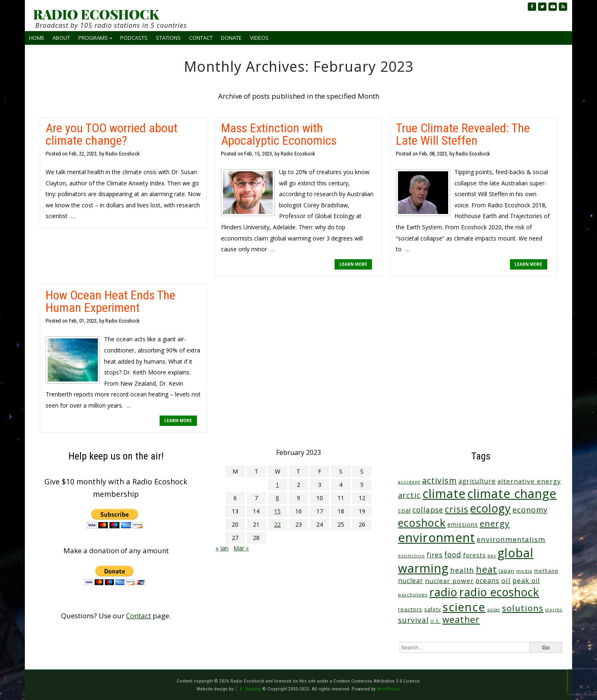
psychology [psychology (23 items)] (413, 594)
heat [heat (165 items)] (487, 569)
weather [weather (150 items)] (461, 620)
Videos (259, 38)
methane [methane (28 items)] (546, 571)
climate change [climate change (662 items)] (512, 493)
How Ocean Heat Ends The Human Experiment (110, 301)
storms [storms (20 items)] (554, 610)
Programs (93, 38)
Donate (231, 38)
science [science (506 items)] (464, 607)
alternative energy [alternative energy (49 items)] (529, 481)
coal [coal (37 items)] (404, 510)
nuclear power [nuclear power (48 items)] (449, 581)
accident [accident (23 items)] (409, 482)
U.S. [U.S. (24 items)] (436, 621)
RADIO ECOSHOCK (96, 14)
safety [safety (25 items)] (433, 609)
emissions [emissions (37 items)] (463, 524)
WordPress (388, 689)
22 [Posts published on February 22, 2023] (277, 524)
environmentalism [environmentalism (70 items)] (511, 539)
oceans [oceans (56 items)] (488, 581)
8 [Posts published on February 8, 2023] (277, 498)
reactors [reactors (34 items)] (410, 609)
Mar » (241, 548)
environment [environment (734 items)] (437, 537)
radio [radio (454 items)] (444, 592)
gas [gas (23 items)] (492, 555)
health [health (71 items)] (462, 570)
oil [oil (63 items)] (506, 580)
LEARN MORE (353, 264)
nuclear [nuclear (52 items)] (411, 581)
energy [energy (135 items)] (495, 523)
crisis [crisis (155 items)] (457, 509)
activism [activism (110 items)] (439, 480)
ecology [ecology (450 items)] (490, 508)
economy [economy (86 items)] (530, 510)
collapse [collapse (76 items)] (428, 510)
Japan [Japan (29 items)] (507, 571)
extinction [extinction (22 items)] (411, 555)
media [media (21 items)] (524, 571)
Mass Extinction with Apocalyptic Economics (279, 134)
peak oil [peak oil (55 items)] (526, 581)
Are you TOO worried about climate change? (112, 134)
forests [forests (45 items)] (474, 555)
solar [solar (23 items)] (494, 609)
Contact (201, 38)
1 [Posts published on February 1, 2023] (277, 485)
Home (37, 38)
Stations (168, 38)
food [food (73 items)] (453, 555)
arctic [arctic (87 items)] (409, 495)
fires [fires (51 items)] (435, 555)
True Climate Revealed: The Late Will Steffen (463, 134)
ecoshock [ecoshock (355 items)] (422, 523)
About (61, 38)
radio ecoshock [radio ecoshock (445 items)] (499, 592)
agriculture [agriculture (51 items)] (477, 481)
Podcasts (134, 38)
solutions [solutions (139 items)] (523, 608)
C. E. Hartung (248, 689)
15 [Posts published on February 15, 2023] (277, 511)
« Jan (222, 548)
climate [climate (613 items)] (444, 493)
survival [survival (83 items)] (413, 620)
